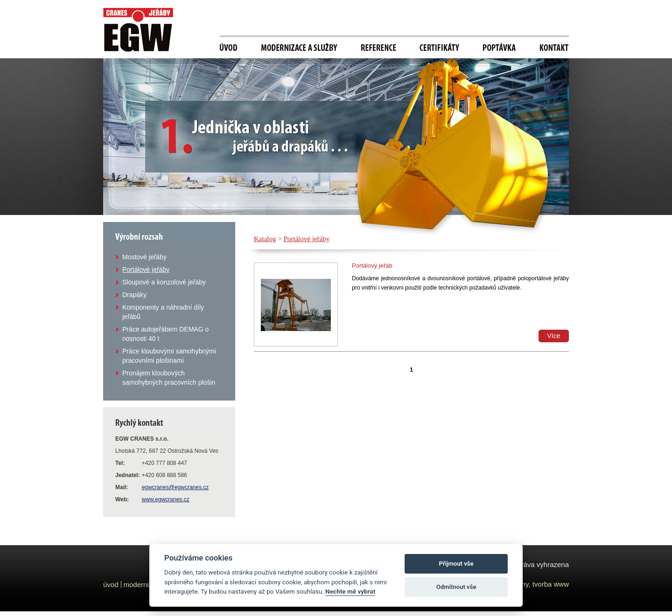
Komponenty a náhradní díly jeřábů (163, 312)
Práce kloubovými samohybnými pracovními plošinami (169, 356)
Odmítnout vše (456, 587)
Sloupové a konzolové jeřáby (164, 282)
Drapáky (134, 295)
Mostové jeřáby (144, 257)
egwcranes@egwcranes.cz (175, 487)
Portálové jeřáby (146, 270)
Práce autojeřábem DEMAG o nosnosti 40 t (165, 334)
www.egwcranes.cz (166, 499)
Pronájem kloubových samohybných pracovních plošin (169, 378)
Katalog (265, 239)
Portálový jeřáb (372, 266)
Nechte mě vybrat (350, 591)
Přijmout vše (456, 564)
